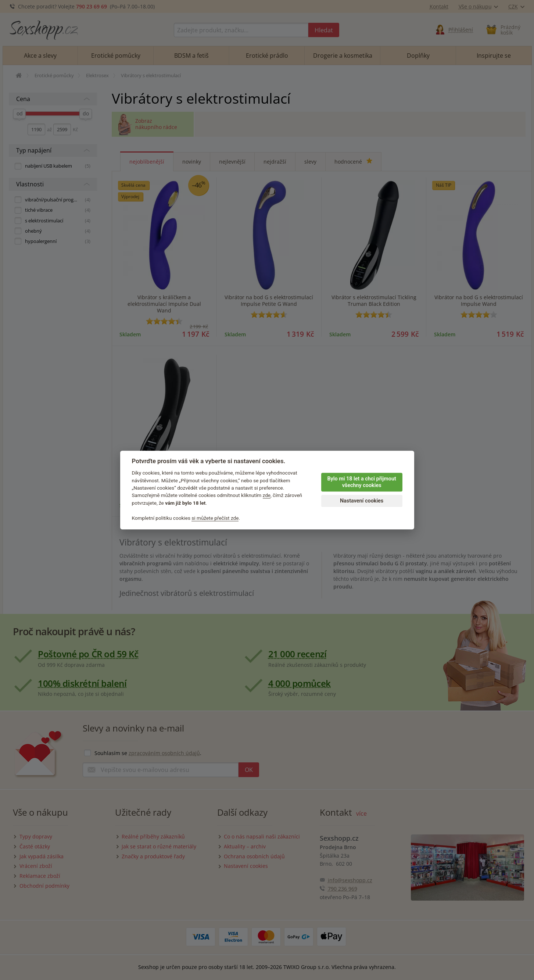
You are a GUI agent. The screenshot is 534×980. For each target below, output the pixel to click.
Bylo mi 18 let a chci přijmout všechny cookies (361, 482)
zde (267, 496)
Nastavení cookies (362, 501)
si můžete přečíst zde (215, 518)
